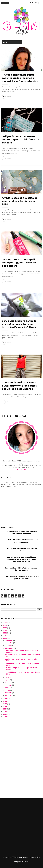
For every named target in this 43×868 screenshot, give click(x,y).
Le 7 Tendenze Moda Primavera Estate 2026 (21, 550)
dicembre (9, 640)
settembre (9, 648)
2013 (5, 714)
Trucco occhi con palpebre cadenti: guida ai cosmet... (21, 651)
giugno (8, 682)
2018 (5, 701)
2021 (5, 635)
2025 (5, 625)
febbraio (9, 693)
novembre (9, 643)
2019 (5, 699)
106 (17, 416)
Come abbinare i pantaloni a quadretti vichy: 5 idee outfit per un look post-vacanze (19, 386)
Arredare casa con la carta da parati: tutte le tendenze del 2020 (20, 201)
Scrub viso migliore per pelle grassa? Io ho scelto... (21, 669)
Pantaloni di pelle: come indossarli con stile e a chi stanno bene (21, 532)
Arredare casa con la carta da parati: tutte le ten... (22, 660)
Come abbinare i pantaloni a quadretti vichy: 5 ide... (22, 673)
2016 (5, 706)
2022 (5, 633)
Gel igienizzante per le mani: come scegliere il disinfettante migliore (20, 140)
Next (24, 416)
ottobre (8, 645)
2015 (5, 709)
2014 (5, 711)
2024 (5, 628)
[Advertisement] (17, 506)
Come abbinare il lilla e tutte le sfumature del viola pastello (21, 569)
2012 (5, 717)
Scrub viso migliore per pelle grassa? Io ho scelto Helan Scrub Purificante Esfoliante (19, 324)
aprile (7, 688)
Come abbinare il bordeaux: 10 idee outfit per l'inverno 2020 (21, 578)
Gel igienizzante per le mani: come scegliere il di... (22, 655)
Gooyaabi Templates (21, 861)
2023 (5, 630)
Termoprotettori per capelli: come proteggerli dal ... (22, 664)
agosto (8, 677)
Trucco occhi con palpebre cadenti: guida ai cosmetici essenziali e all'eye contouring (20, 78)
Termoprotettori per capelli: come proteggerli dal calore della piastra (19, 263)
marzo (8, 690)
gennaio (8, 695)
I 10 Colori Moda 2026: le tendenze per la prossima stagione (22, 541)
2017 (5, 704)
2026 (5, 623)
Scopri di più (21, 469)
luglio (7, 680)
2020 (5, 638)
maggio (8, 685)
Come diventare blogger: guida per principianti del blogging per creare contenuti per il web (22, 559)
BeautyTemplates (22, 857)
